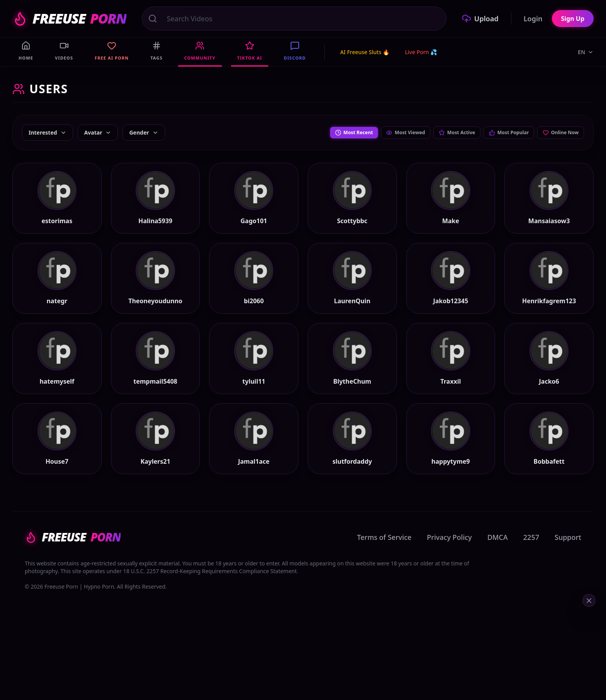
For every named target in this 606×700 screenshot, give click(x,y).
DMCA (498, 579)
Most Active (440, 132)
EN (586, 52)
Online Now (557, 132)
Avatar (98, 132)
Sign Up (573, 19)
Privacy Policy (449, 579)
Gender (144, 132)
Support (568, 579)
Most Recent (324, 132)
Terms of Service (384, 579)
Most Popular (499, 132)
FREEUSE (69, 19)
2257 (531, 579)
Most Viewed (382, 132)
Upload (480, 19)
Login (533, 19)
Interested (48, 132)
